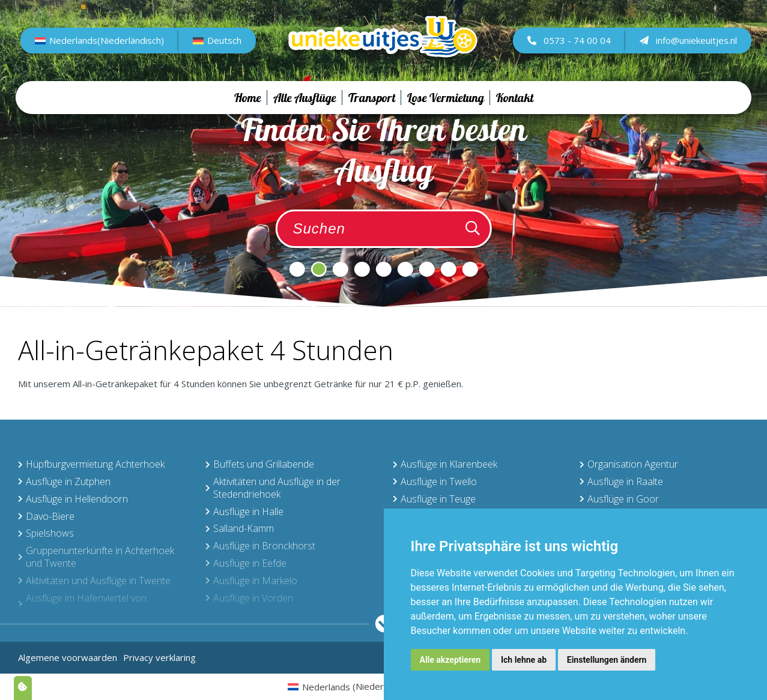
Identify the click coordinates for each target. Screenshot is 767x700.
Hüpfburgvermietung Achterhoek (91, 464)
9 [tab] (470, 269)
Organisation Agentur (629, 464)
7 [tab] (427, 269)
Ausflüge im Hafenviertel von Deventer (82, 604)
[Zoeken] (473, 229)
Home (248, 109)
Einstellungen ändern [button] (607, 660)
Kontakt (515, 109)
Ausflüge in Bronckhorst (260, 546)
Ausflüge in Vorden (249, 598)
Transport (372, 109)
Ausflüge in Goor (619, 499)
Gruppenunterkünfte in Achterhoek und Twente (96, 557)
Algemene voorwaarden (68, 657)
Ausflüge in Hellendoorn (73, 499)
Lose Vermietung (446, 109)
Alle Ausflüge (305, 109)
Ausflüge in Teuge (434, 499)
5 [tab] (384, 269)
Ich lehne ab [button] (524, 660)
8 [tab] (449, 269)
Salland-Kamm (240, 528)
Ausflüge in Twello (435, 481)
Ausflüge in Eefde (246, 563)
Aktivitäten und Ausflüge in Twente (94, 581)
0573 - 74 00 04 (567, 46)
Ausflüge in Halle (244, 511)
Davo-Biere (46, 516)
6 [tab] (405, 269)
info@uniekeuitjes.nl (686, 46)
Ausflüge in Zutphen (64, 481)
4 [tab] (362, 269)
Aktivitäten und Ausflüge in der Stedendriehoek (273, 488)
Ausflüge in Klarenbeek (445, 464)
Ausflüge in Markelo (251, 581)
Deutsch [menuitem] (226, 46)
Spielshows (46, 533)
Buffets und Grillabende (260, 464)
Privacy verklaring (159, 657)
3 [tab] (341, 269)
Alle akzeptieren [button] (450, 660)
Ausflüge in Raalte (621, 481)
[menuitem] (101, 46)
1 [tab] (297, 269)
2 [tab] (319, 269)
